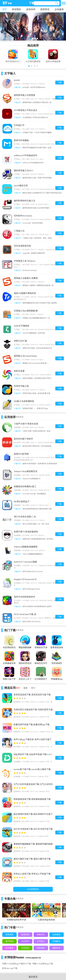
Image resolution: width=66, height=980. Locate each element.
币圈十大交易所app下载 (43, 964)
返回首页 (33, 977)
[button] (29, 66)
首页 (5, 9)
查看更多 (20, 417)
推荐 (18, 688)
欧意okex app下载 (10, 968)
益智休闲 (31, 9)
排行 (33, 688)
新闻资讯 (45, 9)
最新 (26, 688)
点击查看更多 (33, 889)
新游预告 (17, 9)
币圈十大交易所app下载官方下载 (17, 964)
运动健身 (59, 9)
